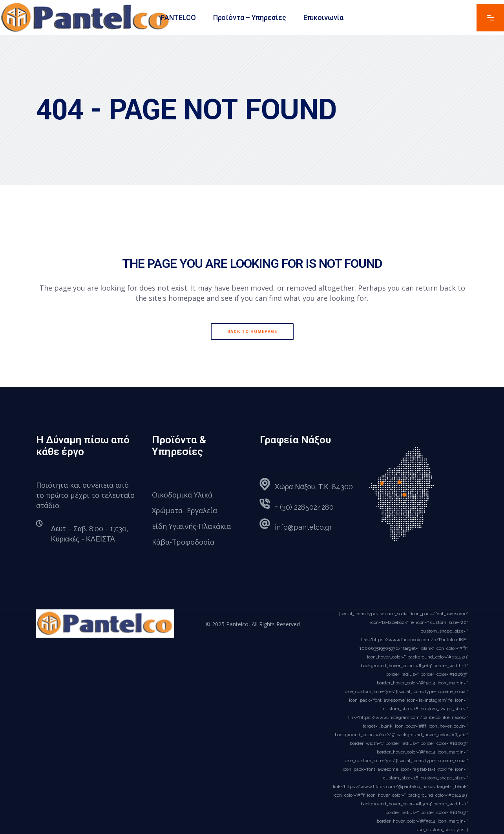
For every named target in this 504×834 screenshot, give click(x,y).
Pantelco (237, 624)
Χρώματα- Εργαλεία (184, 510)
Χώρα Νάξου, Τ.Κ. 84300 (314, 487)
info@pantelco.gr (303, 527)
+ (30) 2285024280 (304, 507)
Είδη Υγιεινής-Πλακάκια (191, 526)
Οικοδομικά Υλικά (182, 495)
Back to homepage (252, 332)
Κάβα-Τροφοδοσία (183, 542)
